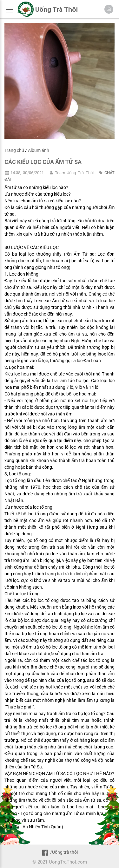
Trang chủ (14, 150)
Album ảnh (39, 150)
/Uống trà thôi (60, 852)
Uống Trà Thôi (56, 10)
